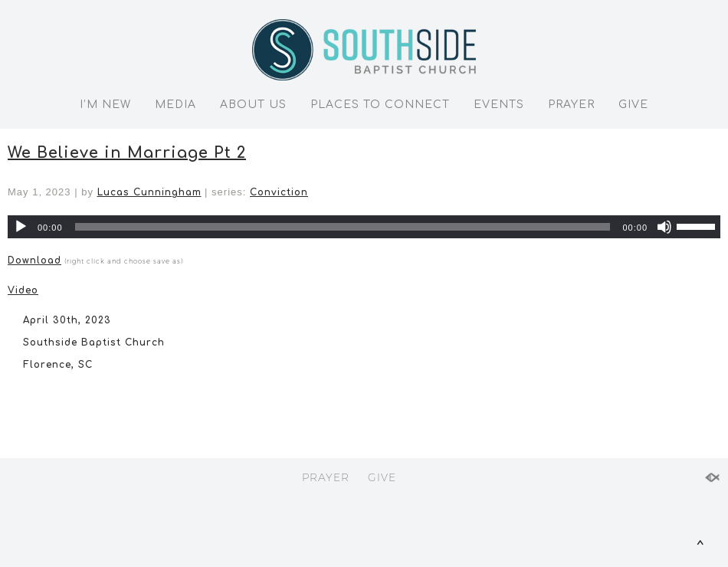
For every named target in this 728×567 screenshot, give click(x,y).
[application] (364, 227)
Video (23, 290)
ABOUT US (253, 105)
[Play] (21, 227)
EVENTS (499, 105)
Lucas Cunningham (149, 192)
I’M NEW (105, 105)
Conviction (279, 192)
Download (34, 261)
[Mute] (664, 227)
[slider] (343, 227)
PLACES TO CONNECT (380, 105)
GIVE (633, 105)
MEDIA (175, 105)
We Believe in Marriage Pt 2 (127, 153)
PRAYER (571, 105)
